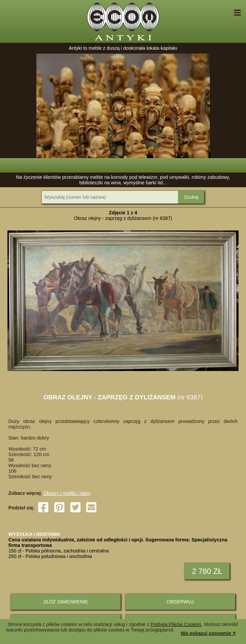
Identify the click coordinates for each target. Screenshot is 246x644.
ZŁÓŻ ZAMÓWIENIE (66, 602)
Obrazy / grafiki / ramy (67, 493)
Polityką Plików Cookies (176, 624)
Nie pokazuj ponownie (208, 633)
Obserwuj (180, 602)
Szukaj (191, 197)
